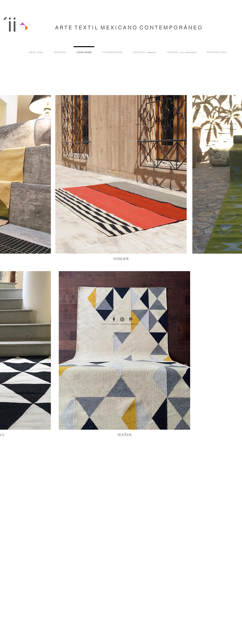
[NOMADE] (121, 259)
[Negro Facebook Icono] (114, 319)
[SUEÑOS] (124, 435)
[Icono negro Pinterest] (131, 319)
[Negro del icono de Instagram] (122, 319)
